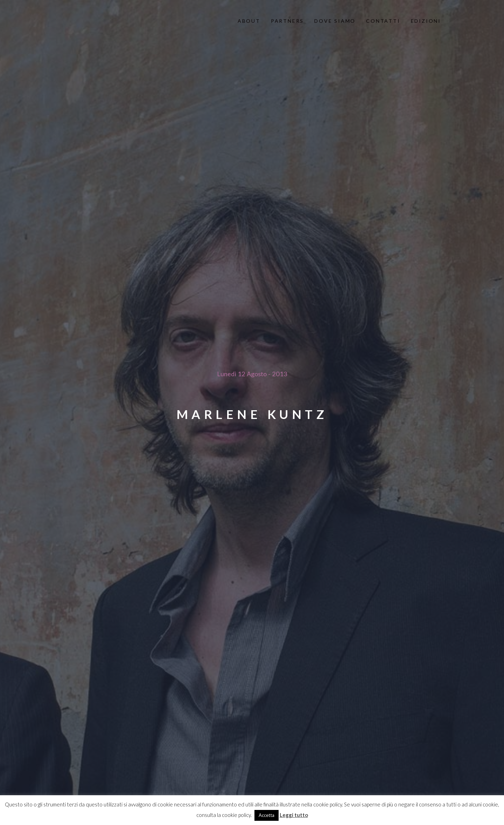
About (249, 21)
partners (287, 21)
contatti (383, 21)
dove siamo (335, 21)
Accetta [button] (267, 815)
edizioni (426, 21)
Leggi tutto (294, 815)
